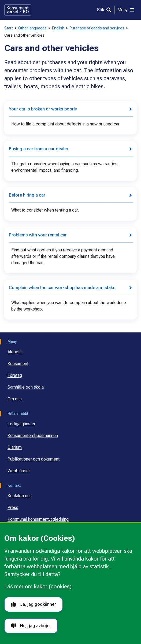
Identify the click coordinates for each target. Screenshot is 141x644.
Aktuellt (15, 352)
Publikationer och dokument (34, 459)
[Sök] (104, 10)
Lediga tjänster (21, 424)
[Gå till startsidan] (18, 10)
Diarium (15, 447)
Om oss (15, 399)
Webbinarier (19, 471)
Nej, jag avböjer (31, 626)
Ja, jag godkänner (34, 604)
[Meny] (126, 10)
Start (9, 28)
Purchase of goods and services (97, 28)
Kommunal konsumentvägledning (38, 519)
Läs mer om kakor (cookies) (38, 586)
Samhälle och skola (26, 387)
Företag (15, 375)
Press (13, 507)
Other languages (32, 28)
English (58, 28)
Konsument (18, 364)
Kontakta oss (20, 496)
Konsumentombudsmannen (33, 436)
